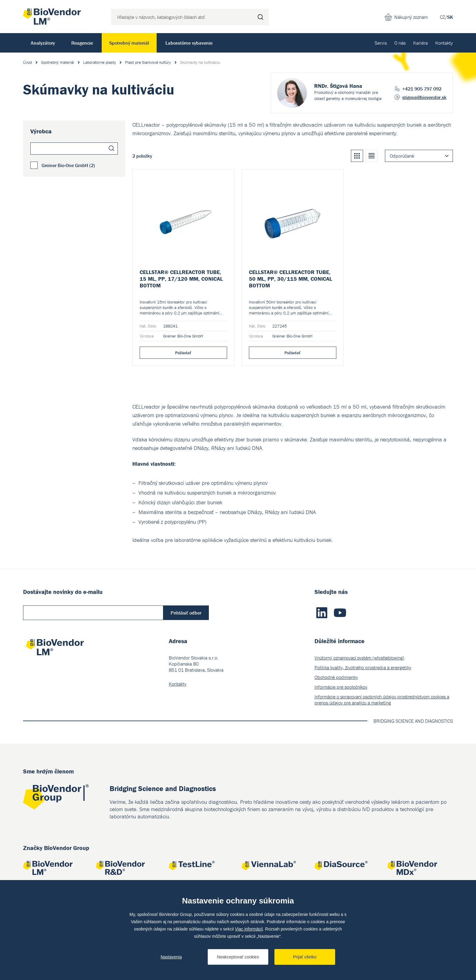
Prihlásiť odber (186, 613)
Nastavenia (171, 957)
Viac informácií (249, 929)
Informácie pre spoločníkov (341, 687)
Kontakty (444, 43)
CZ (442, 17)
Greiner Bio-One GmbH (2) (68, 165)
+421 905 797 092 (422, 89)
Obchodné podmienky (336, 677)
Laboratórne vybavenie (189, 43)
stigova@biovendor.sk (424, 97)
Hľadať (260, 17)
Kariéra (420, 43)
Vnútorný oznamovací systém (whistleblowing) (359, 658)
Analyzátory (43, 43)
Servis (381, 43)
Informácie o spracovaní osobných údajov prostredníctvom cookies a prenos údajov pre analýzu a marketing (382, 700)
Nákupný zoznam (411, 17)
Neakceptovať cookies (238, 957)
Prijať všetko (305, 957)
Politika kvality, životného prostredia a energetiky (363, 667)
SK (450, 17)
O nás (400, 43)
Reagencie (82, 43)
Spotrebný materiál (129, 43)
